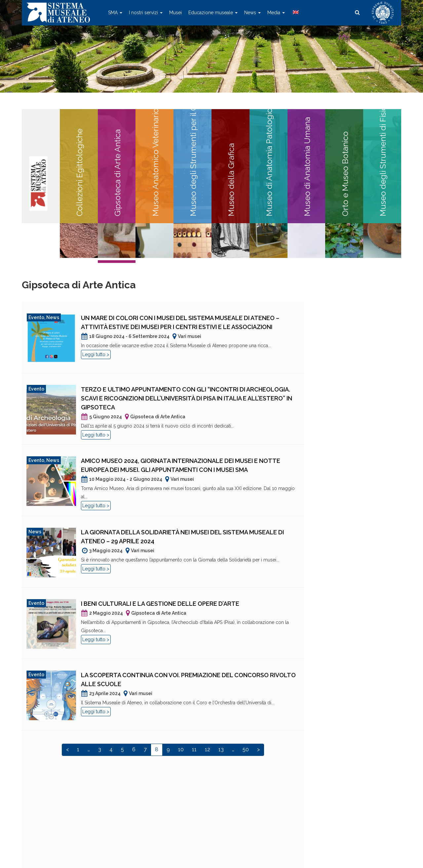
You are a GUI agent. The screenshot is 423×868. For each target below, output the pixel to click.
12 (208, 749)
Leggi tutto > (96, 354)
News (252, 13)
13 (221, 749)
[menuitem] (295, 13)
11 (194, 749)
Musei (175, 13)
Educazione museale (213, 13)
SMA (115, 13)
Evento (36, 317)
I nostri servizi (146, 13)
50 (246, 749)
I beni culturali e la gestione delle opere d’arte (160, 604)
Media (276, 13)
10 (181, 749)
